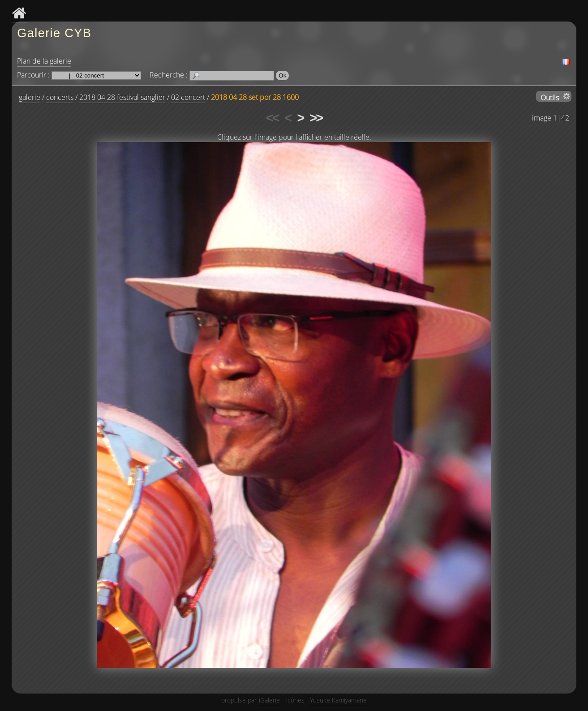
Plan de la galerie (44, 61)
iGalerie (269, 700)
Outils (550, 97)
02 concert (188, 97)
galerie (30, 97)
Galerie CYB (54, 33)
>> (316, 118)
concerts (60, 97)
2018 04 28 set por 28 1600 (255, 97)
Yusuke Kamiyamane (338, 700)
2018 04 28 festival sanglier (122, 97)
